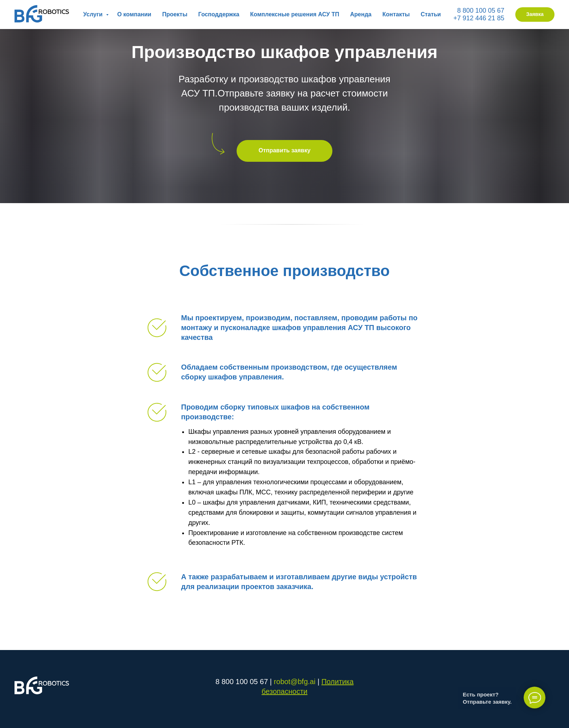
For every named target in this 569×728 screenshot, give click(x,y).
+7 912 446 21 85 (479, 18)
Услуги (94, 14)
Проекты (175, 14)
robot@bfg (291, 682)
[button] (535, 15)
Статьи (431, 14)
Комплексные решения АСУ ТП (294, 14)
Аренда (361, 14)
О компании (134, 14)
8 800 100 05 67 (481, 11)
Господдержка (219, 14)
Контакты (396, 14)
